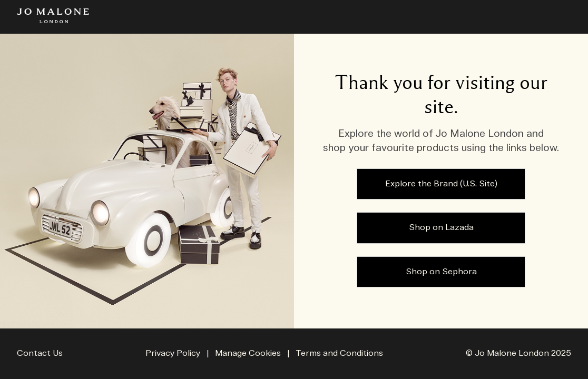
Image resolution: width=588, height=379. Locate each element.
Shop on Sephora (441, 272)
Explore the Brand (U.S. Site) (441, 184)
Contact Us (40, 353)
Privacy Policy (173, 353)
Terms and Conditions (339, 353)
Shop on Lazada (441, 228)
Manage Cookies (249, 353)
